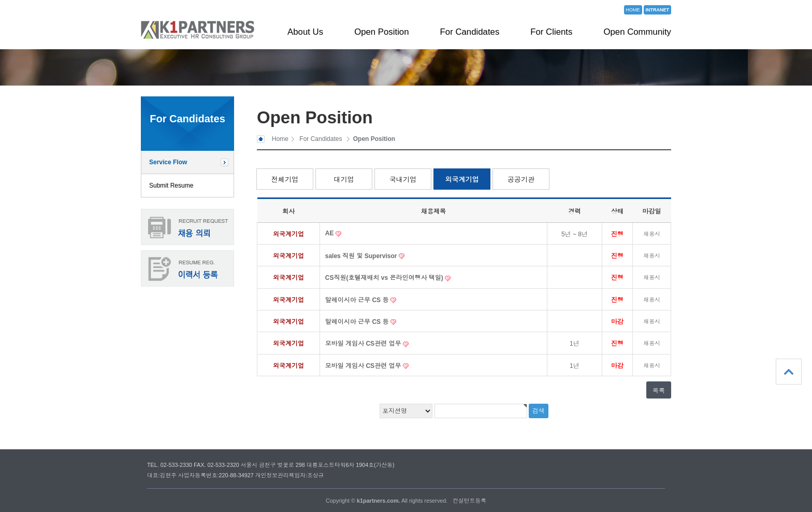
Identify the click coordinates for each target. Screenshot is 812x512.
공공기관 (521, 180)
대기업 (344, 180)
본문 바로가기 (0, 0)
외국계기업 (462, 180)
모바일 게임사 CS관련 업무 (364, 344)
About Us (305, 32)
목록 (659, 391)
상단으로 (789, 372)
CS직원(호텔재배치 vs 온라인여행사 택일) (385, 278)
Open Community (637, 32)
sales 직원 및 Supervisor (362, 256)
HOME (633, 10)
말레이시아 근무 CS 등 (358, 300)
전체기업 (285, 180)
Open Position (381, 32)
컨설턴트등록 (469, 501)
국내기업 (403, 180)
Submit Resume (171, 186)
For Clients (551, 32)
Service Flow (168, 162)
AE (330, 233)
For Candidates (470, 32)
